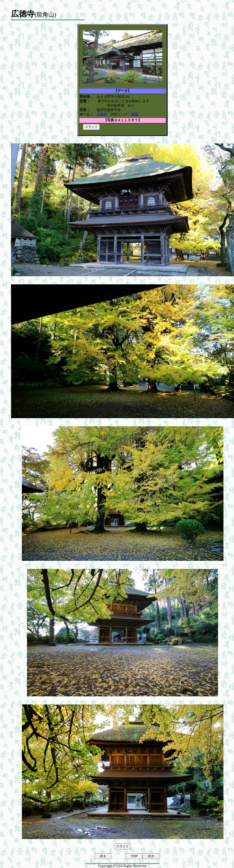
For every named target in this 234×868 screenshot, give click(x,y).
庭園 (135, 114)
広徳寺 (102, 114)
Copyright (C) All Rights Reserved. (123, 866)
